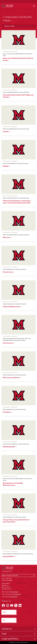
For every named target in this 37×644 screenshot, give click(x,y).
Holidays (5, 166)
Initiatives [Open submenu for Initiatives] (7, 629)
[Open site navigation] (34, 6)
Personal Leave (7, 343)
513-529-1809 (14, 592)
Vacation (5, 132)
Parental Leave (7, 272)
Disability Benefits (8, 447)
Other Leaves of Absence (11, 378)
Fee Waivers (6, 412)
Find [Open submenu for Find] (4, 634)
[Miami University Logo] (8, 6)
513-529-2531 (17, 594)
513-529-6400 (13, 597)
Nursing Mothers (8, 557)
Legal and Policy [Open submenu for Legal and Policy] (10, 639)
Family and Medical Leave (11, 307)
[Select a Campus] (18, 576)
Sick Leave (6, 237)
